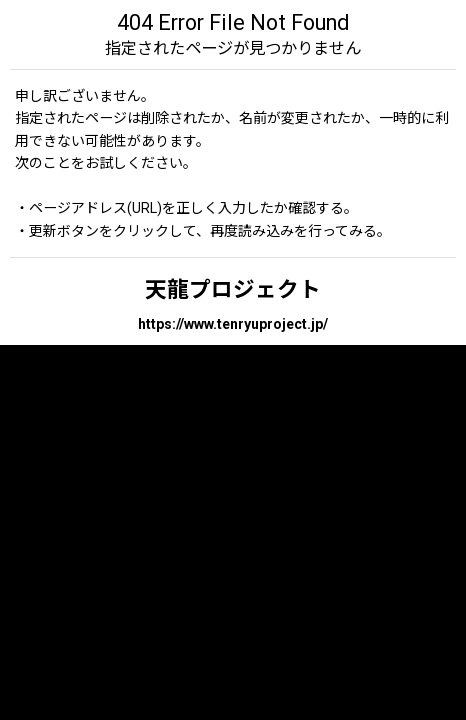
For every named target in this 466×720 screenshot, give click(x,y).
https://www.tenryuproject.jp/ (233, 324)
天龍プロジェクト (233, 289)
